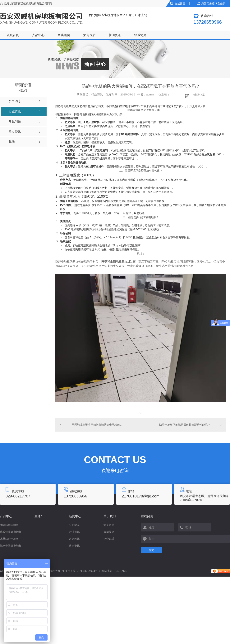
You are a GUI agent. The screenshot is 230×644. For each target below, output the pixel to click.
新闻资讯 (115, 35)
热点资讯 (74, 546)
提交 (151, 550)
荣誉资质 (89, 35)
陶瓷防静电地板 (9, 525)
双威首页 (13, 35)
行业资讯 (74, 532)
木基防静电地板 (9, 539)
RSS (117, 571)
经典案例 (64, 35)
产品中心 (38, 35)
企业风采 (109, 539)
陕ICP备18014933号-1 (86, 571)
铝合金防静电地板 (11, 546)
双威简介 (140, 35)
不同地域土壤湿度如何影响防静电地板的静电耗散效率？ (98, 425)
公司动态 (74, 525)
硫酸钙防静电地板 (11, 532)
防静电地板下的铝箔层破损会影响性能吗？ (185, 425)
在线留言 (180, 3)
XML (124, 571)
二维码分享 (198, 95)
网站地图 (107, 571)
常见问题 (74, 539)
